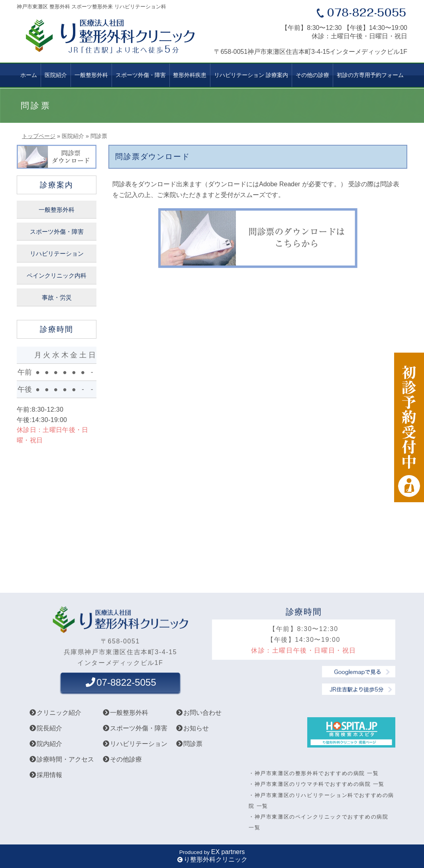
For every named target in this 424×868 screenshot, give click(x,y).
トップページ (39, 136)
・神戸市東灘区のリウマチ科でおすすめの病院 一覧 (317, 784)
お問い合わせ (198, 713)
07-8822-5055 (120, 682)
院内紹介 (45, 744)
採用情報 (45, 775)
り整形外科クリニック (216, 859)
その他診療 (122, 759)
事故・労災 (57, 298)
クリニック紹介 (55, 713)
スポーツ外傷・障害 (57, 232)
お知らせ (192, 728)
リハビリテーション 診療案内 (251, 75)
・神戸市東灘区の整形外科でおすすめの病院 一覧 (314, 773)
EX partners (228, 852)
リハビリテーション (57, 254)
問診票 (189, 744)
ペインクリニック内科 (57, 276)
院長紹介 (45, 728)
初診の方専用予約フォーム (370, 75)
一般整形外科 (91, 75)
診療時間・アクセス (61, 759)
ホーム (29, 75)
